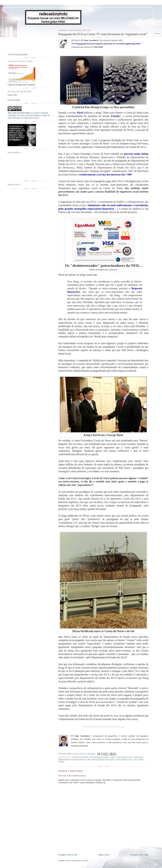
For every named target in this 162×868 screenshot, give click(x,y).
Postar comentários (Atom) (77, 860)
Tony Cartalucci (124, 760)
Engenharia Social (100, 757)
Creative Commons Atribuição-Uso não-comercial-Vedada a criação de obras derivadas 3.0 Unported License (29, 115)
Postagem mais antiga (139, 855)
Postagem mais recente (68, 855)
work (14, 113)
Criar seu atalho (14, 100)
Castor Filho (12, 95)
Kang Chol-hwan (119, 757)
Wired (61, 762)
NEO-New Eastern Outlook (101, 760)
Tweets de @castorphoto (18, 54)
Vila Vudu (139, 760)
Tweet (157, 34)
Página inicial (104, 855)
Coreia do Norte (80, 757)
